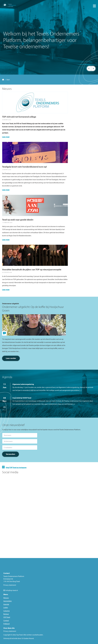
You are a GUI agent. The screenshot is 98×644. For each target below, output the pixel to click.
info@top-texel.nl (12, 590)
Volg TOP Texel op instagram (16, 467)
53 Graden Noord (28, 638)
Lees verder (11, 358)
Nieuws (6, 598)
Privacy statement (10, 631)
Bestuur (6, 614)
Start (6, 80)
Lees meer (6, 137)
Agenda (6, 604)
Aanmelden (8, 601)
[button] (89, 69)
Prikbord (6, 624)
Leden (6, 607)
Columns (7, 611)
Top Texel (19, 635)
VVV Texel (7, 617)
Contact (6, 620)
